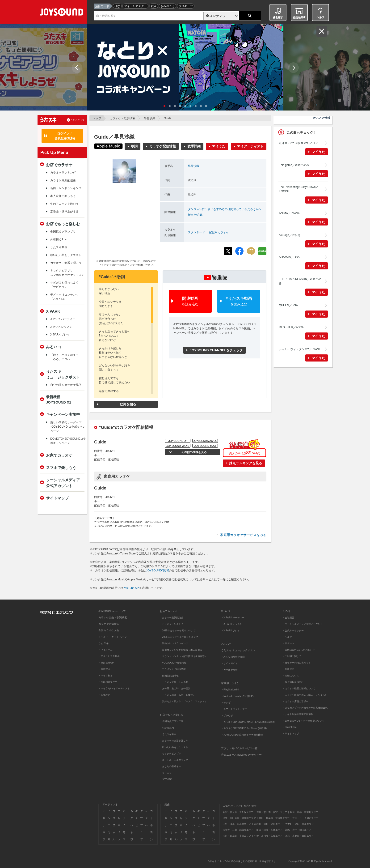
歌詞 (134, 146)
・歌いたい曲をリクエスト (174, 747)
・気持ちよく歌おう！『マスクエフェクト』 (183, 701)
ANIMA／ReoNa (289, 213)
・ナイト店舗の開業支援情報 (298, 714)
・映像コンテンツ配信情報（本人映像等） (182, 650)
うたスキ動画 (59, 247)
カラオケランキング (63, 173)
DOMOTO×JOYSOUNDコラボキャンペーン (68, 441)
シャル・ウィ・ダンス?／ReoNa (300, 349)
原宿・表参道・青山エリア (299, 836)
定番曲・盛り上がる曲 (64, 212)
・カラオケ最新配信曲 (172, 618)
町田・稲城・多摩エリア (269, 830)
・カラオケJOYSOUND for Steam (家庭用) (244, 728)
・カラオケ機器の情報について (299, 688)
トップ (97, 118)
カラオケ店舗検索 (109, 624)
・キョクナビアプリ (170, 754)
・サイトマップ (291, 734)
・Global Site (290, 727)
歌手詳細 (194, 146)
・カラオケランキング (172, 624)
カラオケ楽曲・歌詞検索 (113, 617)
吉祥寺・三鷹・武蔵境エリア (238, 830)
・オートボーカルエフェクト (175, 760)
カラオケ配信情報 (163, 146)
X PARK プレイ (60, 335)
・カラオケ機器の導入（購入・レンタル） (305, 695)
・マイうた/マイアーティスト (114, 688)
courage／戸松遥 (290, 235)
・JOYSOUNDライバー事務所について (303, 721)
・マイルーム (105, 650)
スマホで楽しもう (61, 468)
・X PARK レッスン (232, 624)
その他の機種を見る (193, 452)
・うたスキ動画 (168, 734)
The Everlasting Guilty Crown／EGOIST (299, 189)
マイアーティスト (250, 146)
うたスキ (104, 643)
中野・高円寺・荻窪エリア (268, 836)
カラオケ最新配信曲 (63, 180)
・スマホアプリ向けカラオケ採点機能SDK (305, 708)
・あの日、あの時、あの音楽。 (176, 688)
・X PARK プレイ (230, 631)
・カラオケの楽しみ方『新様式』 (177, 695)
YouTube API (131, 588)
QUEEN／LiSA (288, 305)
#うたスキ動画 (239, 301)
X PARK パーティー (63, 319)
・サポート (288, 643)
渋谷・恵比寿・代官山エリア (272, 812)
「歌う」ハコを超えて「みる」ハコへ (64, 357)
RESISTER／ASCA (291, 327)
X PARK (53, 311)
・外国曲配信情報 (169, 676)
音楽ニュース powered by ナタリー (241, 755)
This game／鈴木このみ (294, 165)
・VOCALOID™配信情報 (173, 663)
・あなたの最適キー (170, 766)
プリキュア (186, 6)
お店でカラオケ (59, 165)
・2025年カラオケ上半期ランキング (179, 637)
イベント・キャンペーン (113, 637)
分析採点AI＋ (59, 239)
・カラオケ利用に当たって (297, 663)
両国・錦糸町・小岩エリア (237, 836)
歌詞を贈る (128, 404)
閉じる (322, 31)
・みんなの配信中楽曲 (233, 657)
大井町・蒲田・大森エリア (299, 824)
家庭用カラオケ (219, 232)
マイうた (219, 146)
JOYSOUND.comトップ (112, 611)
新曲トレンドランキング (66, 188)
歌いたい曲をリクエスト (66, 255)
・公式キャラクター (293, 631)
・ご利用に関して (292, 656)
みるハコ (54, 347)
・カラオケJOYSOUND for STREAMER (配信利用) (248, 722)
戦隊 (154, 6)
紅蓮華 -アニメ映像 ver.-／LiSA (299, 143)
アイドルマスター (135, 6)
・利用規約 (288, 669)
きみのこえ (168, 6)
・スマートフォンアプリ (234, 709)
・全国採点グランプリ (172, 721)
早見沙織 (150, 118)
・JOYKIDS (166, 779)
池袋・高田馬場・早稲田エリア (239, 818)
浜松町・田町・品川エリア (268, 824)
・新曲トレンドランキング (174, 643)
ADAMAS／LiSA (289, 257)
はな (117, 6)
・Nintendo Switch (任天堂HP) (237, 696)
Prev (77, 68)
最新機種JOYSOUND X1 (59, 400)
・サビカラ (166, 773)
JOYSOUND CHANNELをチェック (216, 350)
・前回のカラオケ (108, 682)
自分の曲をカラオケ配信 (66, 385)
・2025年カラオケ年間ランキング (178, 631)
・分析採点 (104, 669)
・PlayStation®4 (230, 690)
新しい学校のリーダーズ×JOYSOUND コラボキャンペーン (68, 427)
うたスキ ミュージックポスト (238, 650)
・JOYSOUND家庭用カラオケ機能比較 (242, 735)
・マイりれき (105, 675)
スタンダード (196, 232)
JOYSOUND (63, 13)
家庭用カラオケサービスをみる (243, 535)
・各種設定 (104, 695)
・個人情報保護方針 (293, 682)
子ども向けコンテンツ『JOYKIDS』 (64, 297)
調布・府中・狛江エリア (298, 830)
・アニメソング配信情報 (173, 669)
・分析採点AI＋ (168, 728)
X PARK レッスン (61, 327)
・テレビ (226, 703)
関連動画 (190, 301)
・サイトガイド (229, 663)
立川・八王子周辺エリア (305, 818)
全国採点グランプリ (63, 232)
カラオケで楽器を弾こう (66, 263)
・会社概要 (288, 618)
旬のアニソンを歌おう (64, 204)
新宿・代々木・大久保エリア (238, 812)
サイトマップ (57, 498)
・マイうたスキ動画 (109, 656)
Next (293, 68)
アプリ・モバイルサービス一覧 (239, 748)
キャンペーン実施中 (63, 414)
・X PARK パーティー (233, 618)
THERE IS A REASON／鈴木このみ (300, 281)
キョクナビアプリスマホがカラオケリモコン (67, 273)
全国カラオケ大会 (109, 630)
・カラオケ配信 (229, 670)
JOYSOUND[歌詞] (158, 570)
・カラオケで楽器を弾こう (174, 741)
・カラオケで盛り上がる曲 (174, 682)
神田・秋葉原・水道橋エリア (274, 818)
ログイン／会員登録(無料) (65, 136)
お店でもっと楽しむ (63, 224)
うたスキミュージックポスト (63, 374)
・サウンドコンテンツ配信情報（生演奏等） (183, 656)
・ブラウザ (227, 716)
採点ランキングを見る (246, 463)
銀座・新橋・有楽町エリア (304, 812)
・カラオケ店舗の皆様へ (295, 701)
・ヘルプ (287, 637)
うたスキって (78, 120)
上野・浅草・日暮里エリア (237, 824)
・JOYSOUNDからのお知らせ (299, 650)
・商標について (291, 676)
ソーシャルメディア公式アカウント (63, 483)
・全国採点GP (106, 663)
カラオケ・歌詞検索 (122, 118)
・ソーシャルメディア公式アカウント (303, 624)
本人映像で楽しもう (63, 196)
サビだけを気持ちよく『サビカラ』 (64, 285)
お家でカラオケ (59, 455)
